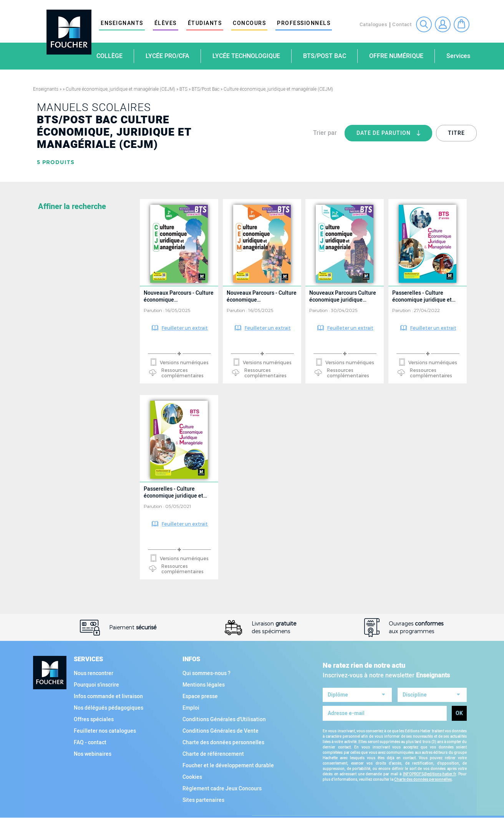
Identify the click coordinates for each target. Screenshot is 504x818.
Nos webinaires (93, 754)
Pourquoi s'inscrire (96, 685)
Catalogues (374, 24)
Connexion (443, 24)
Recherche (424, 24)
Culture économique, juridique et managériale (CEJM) (120, 89)
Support (52, 501)
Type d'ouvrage (63, 470)
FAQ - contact (90, 743)
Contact (402, 24)
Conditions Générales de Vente (220, 731)
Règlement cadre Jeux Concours (222, 789)
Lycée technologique (246, 56)
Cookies (192, 777)
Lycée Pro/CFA (167, 56)
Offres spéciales (94, 719)
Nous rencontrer (94, 673)
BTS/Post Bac (325, 56)
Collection (56, 438)
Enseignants (122, 23)
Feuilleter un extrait (185, 328)
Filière (49, 407)
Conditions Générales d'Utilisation (224, 719)
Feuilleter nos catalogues (105, 731)
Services (458, 56)
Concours (249, 23)
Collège (109, 56)
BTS (183, 89)
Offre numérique (396, 56)
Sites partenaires (203, 800)
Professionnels (304, 23)
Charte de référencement (213, 754)
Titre (456, 133)
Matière (51, 209)
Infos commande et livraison (108, 696)
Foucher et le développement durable (228, 766)
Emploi (191, 708)
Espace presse (200, 696)
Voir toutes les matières (74, 316)
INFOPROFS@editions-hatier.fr (429, 772)
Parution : (154, 310)
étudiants (205, 23)
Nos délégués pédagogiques (109, 708)
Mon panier (462, 24)
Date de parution (394, 135)
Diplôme (51, 348)
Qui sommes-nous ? (206, 673)
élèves (166, 23)
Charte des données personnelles (223, 743)
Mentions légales (204, 685)
